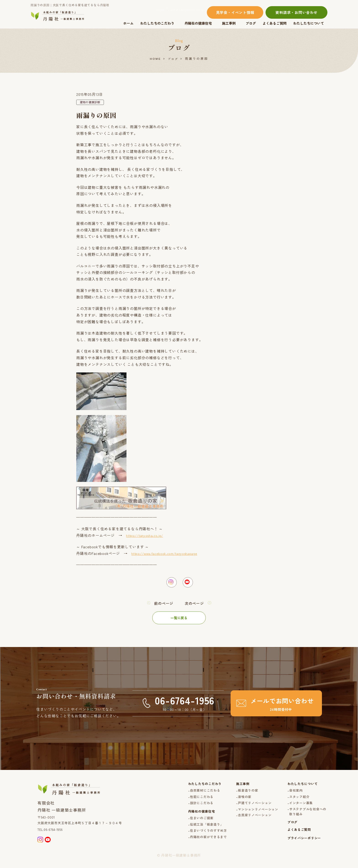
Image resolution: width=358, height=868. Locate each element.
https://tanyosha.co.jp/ (147, 536)
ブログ (251, 23)
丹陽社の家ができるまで (201, 846)
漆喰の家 (239, 801)
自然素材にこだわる (197, 794)
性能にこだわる (194, 801)
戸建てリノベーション (250, 808)
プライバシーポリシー (303, 847)
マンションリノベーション (254, 815)
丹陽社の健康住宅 (198, 23)
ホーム (128, 23)
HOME (155, 59)
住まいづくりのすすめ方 (201, 839)
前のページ (163, 606)
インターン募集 (299, 808)
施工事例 (229, 23)
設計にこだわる (194, 808)
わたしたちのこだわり (157, 23)
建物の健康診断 (92, 103)
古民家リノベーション (250, 821)
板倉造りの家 (243, 794)
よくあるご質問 (275, 23)
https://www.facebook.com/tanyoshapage (169, 554)
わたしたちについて (309, 23)
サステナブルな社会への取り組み (306, 817)
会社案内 (294, 794)
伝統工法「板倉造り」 (199, 832)
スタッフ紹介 (297, 801)
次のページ (195, 606)
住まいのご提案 (194, 825)
